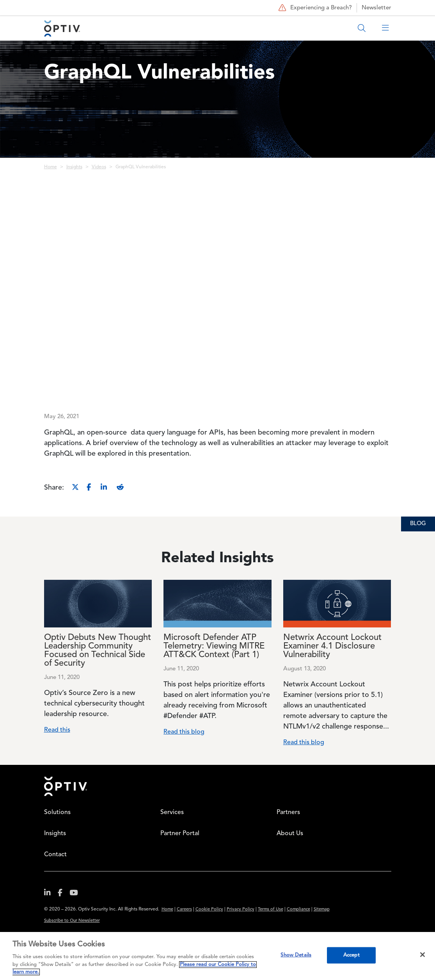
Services (172, 813)
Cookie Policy (209, 910)
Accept (352, 955)
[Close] (423, 955)
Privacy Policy (241, 910)
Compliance (298, 910)
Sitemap (322, 910)
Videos (99, 167)
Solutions (57, 813)
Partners (288, 813)
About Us (290, 834)
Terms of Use (271, 910)
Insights (74, 167)
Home (51, 167)
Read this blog (184, 732)
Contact (55, 855)
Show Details (296, 955)
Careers (184, 910)
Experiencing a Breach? (314, 8)
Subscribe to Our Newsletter (72, 921)
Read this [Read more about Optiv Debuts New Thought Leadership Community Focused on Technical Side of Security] (57, 730)
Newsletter (376, 8)
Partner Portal (180, 834)
